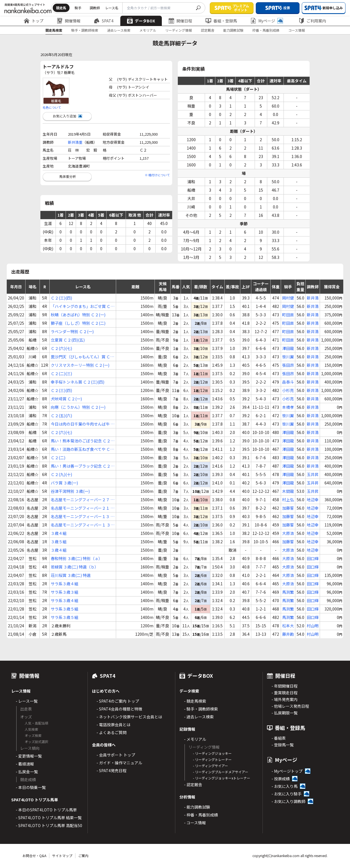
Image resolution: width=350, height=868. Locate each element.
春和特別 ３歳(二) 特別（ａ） (77, 558)
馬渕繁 (288, 592)
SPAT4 (104, 21)
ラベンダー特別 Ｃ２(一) (72, 331)
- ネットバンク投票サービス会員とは (129, 717)
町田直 (288, 315)
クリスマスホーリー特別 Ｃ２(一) (80, 365)
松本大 (288, 626)
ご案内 (83, 856)
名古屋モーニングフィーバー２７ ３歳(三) (83, 500)
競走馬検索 (54, 30)
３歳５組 (59, 542)
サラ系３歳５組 (65, 609)
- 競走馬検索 (195, 701)
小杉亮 (288, 390)
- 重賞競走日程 (285, 693)
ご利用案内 (312, 21)
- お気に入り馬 (285, 786)
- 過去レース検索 (199, 717)
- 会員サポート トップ (116, 755)
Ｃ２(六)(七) (61, 348)
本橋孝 (288, 407)
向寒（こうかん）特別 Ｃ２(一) (78, 407)
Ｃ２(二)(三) (61, 373)
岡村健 (288, 298)
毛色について (52, 107)
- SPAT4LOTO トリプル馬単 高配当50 (49, 825)
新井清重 (75, 142)
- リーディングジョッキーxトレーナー (222, 778)
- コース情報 (195, 823)
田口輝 (313, 558)
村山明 (313, 626)
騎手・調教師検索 (85, 30)
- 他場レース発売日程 (290, 706)
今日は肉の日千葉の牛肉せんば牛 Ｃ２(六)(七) (83, 424)
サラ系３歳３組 (65, 592)
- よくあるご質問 (111, 732)
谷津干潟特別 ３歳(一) (70, 491)
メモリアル (148, 30)
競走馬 (61, 8)
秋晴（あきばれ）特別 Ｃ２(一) (78, 315)
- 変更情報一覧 (29, 756)
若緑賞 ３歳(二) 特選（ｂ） (75, 567)
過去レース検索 (119, 30)
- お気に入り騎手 (286, 794)
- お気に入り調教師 (288, 801)
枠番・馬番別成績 (266, 30)
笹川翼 (288, 357)
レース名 (112, 8)
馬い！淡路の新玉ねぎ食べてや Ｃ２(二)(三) (82, 449)
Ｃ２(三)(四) (61, 298)
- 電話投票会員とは (113, 725)
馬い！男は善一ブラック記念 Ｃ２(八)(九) (81, 466)
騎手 (78, 8)
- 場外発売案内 (285, 699)
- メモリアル (195, 739)
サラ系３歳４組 (65, 584)
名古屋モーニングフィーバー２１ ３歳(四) (83, 508)
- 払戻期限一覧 (285, 713)
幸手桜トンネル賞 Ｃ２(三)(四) (78, 382)
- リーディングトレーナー (212, 759)
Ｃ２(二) (58, 458)
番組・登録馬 (221, 21)
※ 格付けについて (157, 175)
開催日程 (180, 21)
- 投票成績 (281, 779)
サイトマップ (62, 856)
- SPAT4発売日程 (111, 770)
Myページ (267, 21)
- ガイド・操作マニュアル (119, 763)
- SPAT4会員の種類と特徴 (119, 709)
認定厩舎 (208, 30)
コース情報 (297, 30)
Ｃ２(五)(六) (61, 416)
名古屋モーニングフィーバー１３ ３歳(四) (83, 517)
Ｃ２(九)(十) (61, 474)
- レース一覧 (27, 701)
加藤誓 (288, 508)
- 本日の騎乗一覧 (31, 787)
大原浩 (288, 533)
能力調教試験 (233, 30)
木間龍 (288, 491)
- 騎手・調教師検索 (201, 709)
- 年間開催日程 (285, 686)
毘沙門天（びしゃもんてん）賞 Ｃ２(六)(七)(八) (82, 357)
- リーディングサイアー (210, 766)
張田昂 (288, 365)
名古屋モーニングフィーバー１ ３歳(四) (83, 525)
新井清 (313, 298)
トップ (34, 21)
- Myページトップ (287, 771)
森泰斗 (288, 382)
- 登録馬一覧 (283, 745)
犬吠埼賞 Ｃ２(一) (66, 399)
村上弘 (288, 500)
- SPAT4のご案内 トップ (118, 701)
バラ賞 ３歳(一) (64, 483)
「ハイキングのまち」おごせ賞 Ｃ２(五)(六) (83, 306)
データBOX (141, 21)
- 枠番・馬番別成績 (201, 815)
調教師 (95, 8)
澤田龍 (288, 348)
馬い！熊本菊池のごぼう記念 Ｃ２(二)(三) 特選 (81, 441)
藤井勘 (288, 634)
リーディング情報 (179, 30)
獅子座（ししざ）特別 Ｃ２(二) (78, 323)
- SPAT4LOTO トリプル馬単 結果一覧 (49, 818)
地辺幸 (313, 500)
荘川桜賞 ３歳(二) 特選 (71, 575)
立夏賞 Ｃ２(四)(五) (68, 340)
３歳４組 (59, 533)
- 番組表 (279, 738)
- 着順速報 (25, 764)
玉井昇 (313, 474)
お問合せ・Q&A (34, 856)
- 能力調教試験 (197, 807)
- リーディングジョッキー (212, 753)
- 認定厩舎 (193, 785)
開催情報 (69, 21)
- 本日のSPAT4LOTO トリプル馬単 (46, 810)
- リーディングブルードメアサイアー (221, 772)
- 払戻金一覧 (27, 772)
